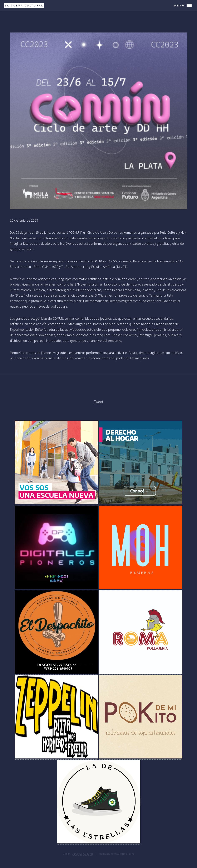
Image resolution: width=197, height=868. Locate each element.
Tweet (99, 402)
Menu (180, 5)
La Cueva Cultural (82, 854)
